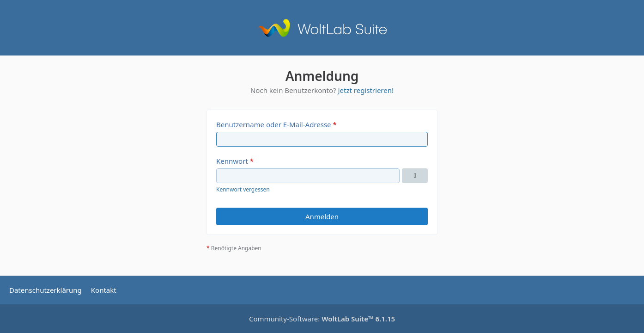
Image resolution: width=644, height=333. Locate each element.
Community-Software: (322, 319)
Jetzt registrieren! (366, 90)
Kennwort (232, 161)
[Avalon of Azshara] (322, 28)
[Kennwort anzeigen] (415, 176)
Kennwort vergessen (243, 189)
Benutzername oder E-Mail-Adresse (274, 124)
